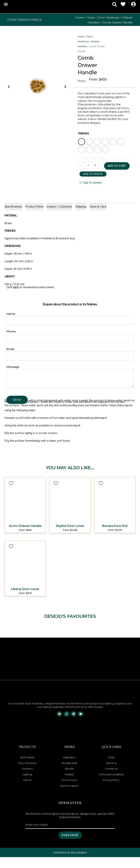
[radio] (82, 142)
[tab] (13, 216)
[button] (6, 4)
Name (11, 323)
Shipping (81, 216)
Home (80, 18)
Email (10, 358)
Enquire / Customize (60, 216)
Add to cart (92, 175)
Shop (91, 18)
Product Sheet (35, 216)
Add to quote (93, 183)
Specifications (13, 216)
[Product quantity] (88, 165)
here (16, 297)
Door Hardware (109, 18)
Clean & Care (98, 216)
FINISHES (83, 133)
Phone (11, 341)
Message (13, 376)
